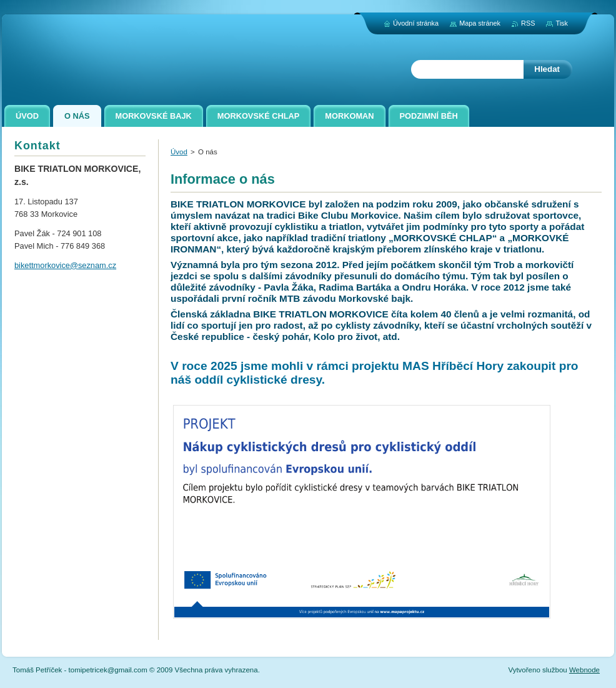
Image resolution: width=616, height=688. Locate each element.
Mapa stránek (480, 23)
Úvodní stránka (416, 23)
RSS (528, 23)
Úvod (179, 152)
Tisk (562, 23)
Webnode (584, 670)
